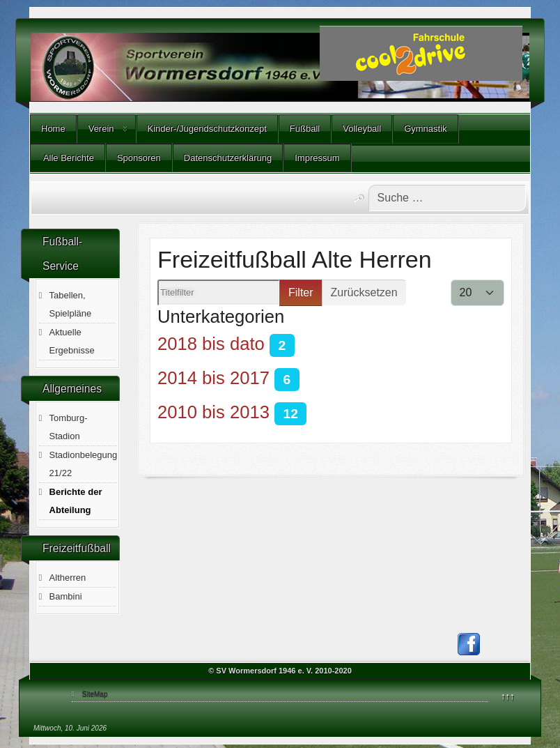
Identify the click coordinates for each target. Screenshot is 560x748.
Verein (101, 129)
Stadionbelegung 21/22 (84, 464)
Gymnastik (425, 129)
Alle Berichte (68, 158)
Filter (301, 292)
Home (53, 129)
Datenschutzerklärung (228, 158)
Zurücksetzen (364, 292)
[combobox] (447, 198)
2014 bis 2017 (213, 378)
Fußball (305, 129)
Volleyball (362, 129)
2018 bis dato (211, 344)
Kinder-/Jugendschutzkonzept (207, 129)
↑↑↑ (508, 696)
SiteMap (95, 694)
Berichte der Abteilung (76, 501)
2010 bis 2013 (213, 412)
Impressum (317, 158)
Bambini (66, 596)
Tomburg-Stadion (69, 427)
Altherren (68, 578)
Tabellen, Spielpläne (71, 304)
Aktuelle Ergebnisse (72, 341)
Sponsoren (139, 158)
